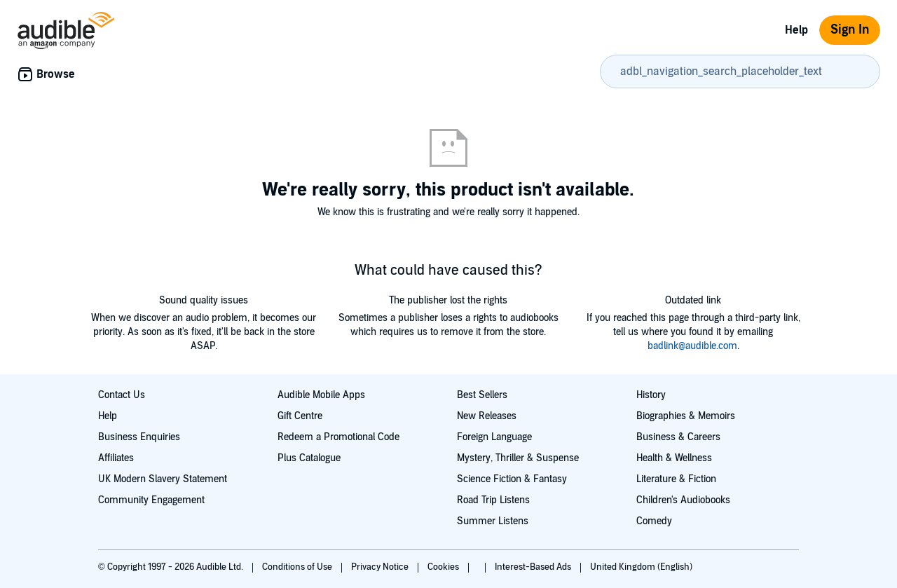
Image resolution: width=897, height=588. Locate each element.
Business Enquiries (139, 437)
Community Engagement (151, 500)
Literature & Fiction (676, 479)
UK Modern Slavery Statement (163, 479)
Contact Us (122, 395)
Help (796, 30)
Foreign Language (494, 437)
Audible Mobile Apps (321, 395)
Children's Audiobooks (683, 500)
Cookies (444, 567)
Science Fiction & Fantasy (512, 479)
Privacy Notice (381, 567)
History (651, 395)
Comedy (654, 521)
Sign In (850, 30)
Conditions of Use (298, 567)
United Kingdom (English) (641, 567)
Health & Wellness (674, 458)
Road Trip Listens (493, 500)
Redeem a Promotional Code (338, 437)
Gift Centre (300, 416)
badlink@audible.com (692, 346)
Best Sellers (482, 395)
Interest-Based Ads (534, 567)
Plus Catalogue (309, 458)
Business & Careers (678, 437)
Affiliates (116, 458)
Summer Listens (493, 521)
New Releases (487, 416)
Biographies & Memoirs (686, 416)
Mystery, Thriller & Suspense (518, 458)
